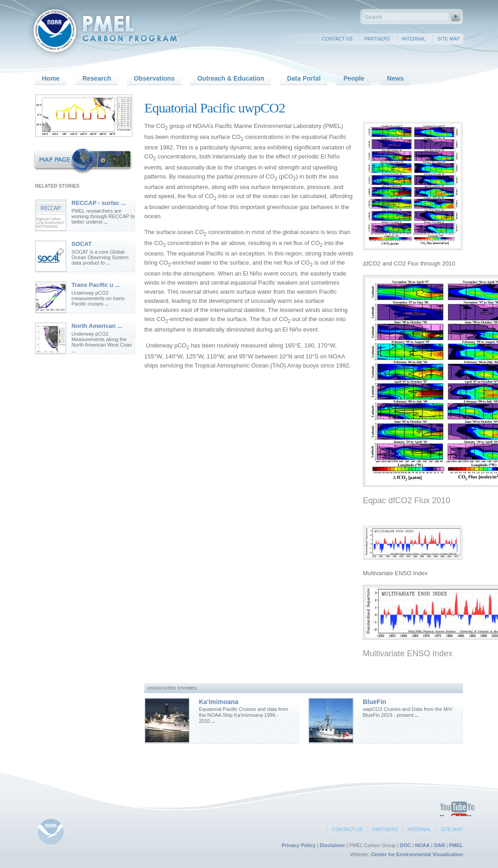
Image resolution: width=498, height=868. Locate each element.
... (105, 222)
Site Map (449, 39)
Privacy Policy (299, 845)
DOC (405, 845)
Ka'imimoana (219, 702)
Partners (377, 39)
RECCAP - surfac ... (99, 203)
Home (51, 78)
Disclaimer (332, 845)
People (354, 78)
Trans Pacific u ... (96, 285)
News (395, 78)
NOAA (422, 845)
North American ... (97, 326)
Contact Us (338, 39)
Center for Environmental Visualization (417, 854)
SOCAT (82, 244)
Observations (154, 78)
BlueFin (374, 702)
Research (97, 78)
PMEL (456, 845)
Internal (414, 39)
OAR (439, 845)
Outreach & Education (231, 78)
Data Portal (304, 78)
